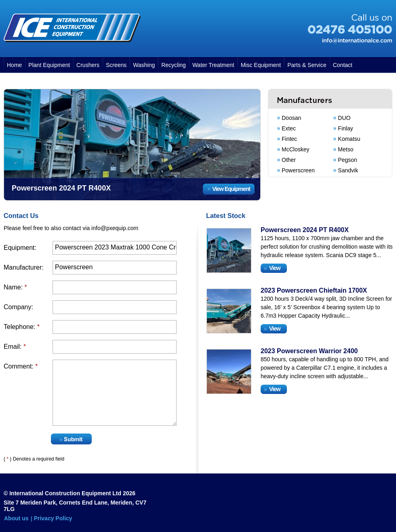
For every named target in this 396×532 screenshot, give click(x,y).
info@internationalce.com (357, 41)
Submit (71, 439)
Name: (15, 287)
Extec (289, 128)
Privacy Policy (53, 518)
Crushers (88, 65)
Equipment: (20, 248)
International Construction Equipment (72, 28)
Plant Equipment (49, 65)
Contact (343, 65)
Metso (345, 149)
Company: (18, 307)
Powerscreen (298, 170)
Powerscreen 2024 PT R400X (305, 230)
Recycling (174, 65)
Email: (15, 347)
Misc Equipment (261, 65)
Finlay (345, 128)
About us (16, 518)
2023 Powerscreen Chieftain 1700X (314, 290)
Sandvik (348, 170)
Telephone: (22, 327)
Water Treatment (213, 65)
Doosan (291, 118)
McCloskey (295, 149)
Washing (144, 65)
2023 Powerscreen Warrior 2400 (309, 351)
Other (289, 160)
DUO (344, 118)
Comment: (21, 366)
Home (14, 65)
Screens (116, 65)
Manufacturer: (24, 267)
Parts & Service (307, 65)
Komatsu (349, 139)
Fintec (289, 139)
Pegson (347, 160)
